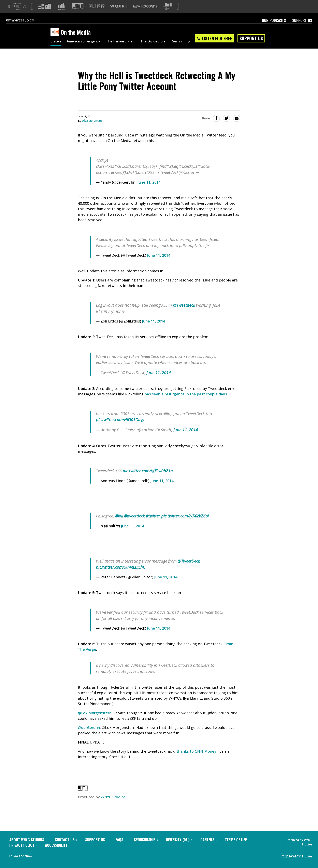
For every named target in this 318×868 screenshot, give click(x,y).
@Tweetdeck (184, 312)
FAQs (121, 846)
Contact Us (66, 846)
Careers (209, 846)
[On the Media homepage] (56, 39)
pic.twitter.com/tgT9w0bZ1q (148, 477)
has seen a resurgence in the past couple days (186, 400)
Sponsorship (146, 846)
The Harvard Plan (126, 48)
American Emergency (86, 48)
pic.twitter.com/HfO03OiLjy (120, 426)
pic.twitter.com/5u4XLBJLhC (121, 574)
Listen (56, 48)
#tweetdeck (134, 522)
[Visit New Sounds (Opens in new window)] (145, 13)
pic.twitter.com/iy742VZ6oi (185, 522)
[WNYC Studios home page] (25, 27)
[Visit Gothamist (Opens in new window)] (62, 13)
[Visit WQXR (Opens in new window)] (119, 13)
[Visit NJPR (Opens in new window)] (97, 13)
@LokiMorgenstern (95, 719)
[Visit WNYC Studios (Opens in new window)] (78, 13)
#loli (119, 522)
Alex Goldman (92, 127)
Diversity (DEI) (179, 846)
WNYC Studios (113, 803)
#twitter (153, 522)
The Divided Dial (162, 48)
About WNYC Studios (28, 846)
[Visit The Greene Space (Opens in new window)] (167, 13)
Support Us (302, 27)
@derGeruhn (89, 734)
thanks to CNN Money (197, 758)
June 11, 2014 (149, 189)
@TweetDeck (189, 568)
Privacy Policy (23, 852)
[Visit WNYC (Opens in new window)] (45, 13)
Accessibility (58, 852)
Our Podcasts (274, 27)
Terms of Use (237, 846)
